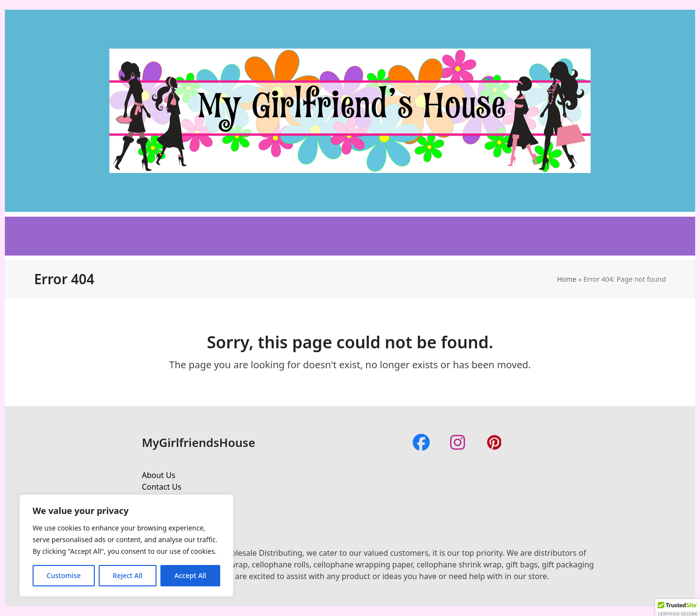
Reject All (128, 575)
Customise (64, 575)
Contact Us (162, 487)
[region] (126, 546)
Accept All (190, 575)
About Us (159, 475)
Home (567, 279)
